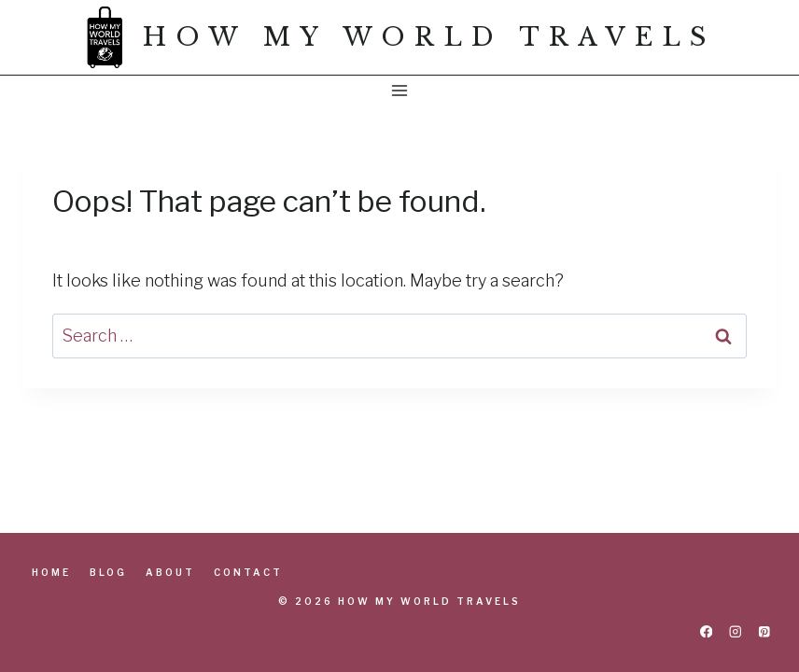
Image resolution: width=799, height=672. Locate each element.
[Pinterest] (764, 631)
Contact (248, 572)
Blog (108, 572)
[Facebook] (706, 631)
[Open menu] (400, 90)
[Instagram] (735, 631)
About (170, 572)
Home (51, 572)
